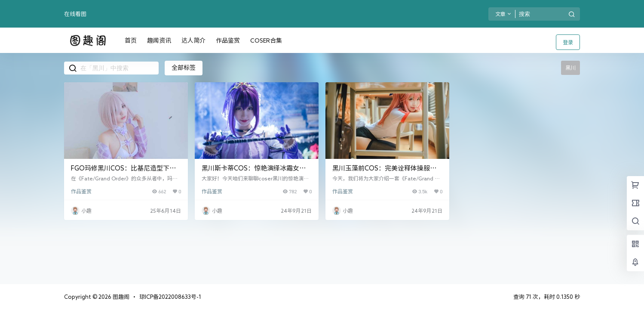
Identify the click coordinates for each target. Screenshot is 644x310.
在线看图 (75, 14)
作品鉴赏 (81, 191)
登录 (568, 42)
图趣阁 (120, 297)
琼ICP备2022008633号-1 (170, 297)
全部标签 (184, 68)
